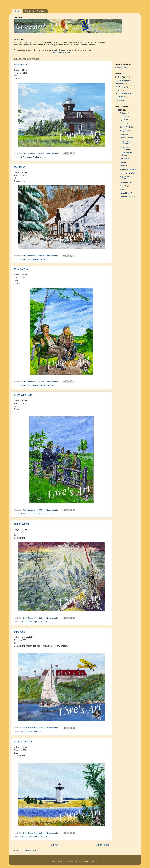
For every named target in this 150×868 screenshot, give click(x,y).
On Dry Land (26, 259)
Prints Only (37, 732)
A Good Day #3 (126, 193)
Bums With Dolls (23, 395)
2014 (120, 110)
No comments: (53, 153)
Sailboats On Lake (127, 197)
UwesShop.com (122, 67)
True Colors (124, 159)
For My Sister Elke (127, 173)
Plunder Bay (120, 87)
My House (20, 167)
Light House (21, 64)
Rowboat (123, 166)
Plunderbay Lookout (128, 169)
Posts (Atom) (30, 851)
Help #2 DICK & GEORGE (126, 178)
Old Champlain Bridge (126, 154)
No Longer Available (123, 93)
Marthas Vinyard (23, 742)
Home (17, 11)
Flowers (118, 90)
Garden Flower (126, 182)
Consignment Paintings (35, 11)
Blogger (102, 861)
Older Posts (102, 845)
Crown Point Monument (125, 142)
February (124, 113)
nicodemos (83, 861)
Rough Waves (22, 524)
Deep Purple (125, 186)
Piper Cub (20, 632)
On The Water (26, 157)
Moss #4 (123, 189)
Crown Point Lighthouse (125, 148)
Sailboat (123, 162)
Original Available (40, 157)
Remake (50, 385)
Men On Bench (22, 269)
